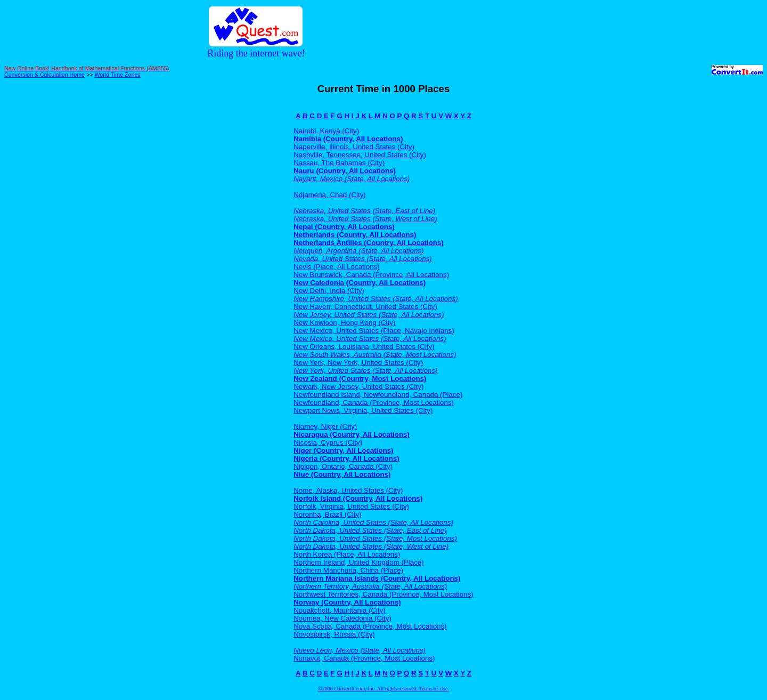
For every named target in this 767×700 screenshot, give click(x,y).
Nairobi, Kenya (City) (326, 131)
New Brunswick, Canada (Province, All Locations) (371, 275)
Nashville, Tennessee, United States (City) (360, 155)
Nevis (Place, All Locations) (337, 267)
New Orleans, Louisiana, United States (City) (364, 347)
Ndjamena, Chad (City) (330, 195)
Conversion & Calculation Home (44, 75)
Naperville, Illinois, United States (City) (354, 147)
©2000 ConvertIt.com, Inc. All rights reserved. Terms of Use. (383, 689)
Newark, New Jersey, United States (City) (358, 386)
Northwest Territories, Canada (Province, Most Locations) (383, 594)
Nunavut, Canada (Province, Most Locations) (364, 658)
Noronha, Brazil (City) (327, 514)
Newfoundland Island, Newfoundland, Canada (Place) (378, 394)
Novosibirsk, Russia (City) (334, 634)
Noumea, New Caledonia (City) (342, 618)
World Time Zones (117, 75)
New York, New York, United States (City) (358, 363)
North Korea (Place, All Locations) (347, 554)
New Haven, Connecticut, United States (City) (365, 307)
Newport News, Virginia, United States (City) (363, 410)
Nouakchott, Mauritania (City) (340, 610)
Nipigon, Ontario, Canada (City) (343, 466)
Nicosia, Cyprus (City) (328, 442)
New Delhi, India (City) (329, 291)
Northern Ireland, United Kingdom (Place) (358, 562)
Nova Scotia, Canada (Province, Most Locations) (370, 626)
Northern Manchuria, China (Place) (348, 570)
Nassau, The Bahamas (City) (339, 163)
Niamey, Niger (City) (325, 426)
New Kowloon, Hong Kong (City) (344, 323)
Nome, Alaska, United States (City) (348, 490)
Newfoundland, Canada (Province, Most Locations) (374, 402)
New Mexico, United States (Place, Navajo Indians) (374, 331)
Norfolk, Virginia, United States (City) (351, 506)
